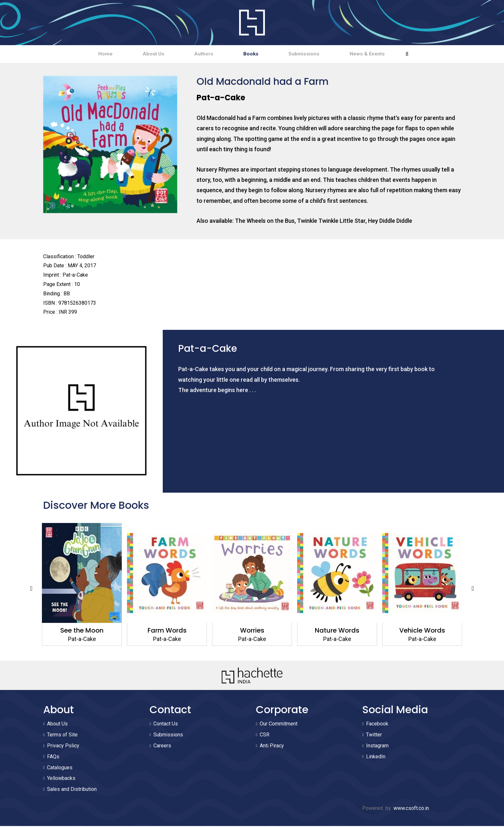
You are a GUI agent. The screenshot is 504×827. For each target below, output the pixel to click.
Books (257, 54)
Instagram (377, 747)
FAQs (53, 758)
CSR (265, 736)
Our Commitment (279, 725)
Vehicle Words (422, 631)
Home (75, 54)
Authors (198, 54)
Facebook (377, 725)
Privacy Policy (63, 747)
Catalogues (60, 768)
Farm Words (167, 631)
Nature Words (337, 631)
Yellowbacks (61, 779)
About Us (135, 54)
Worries (252, 631)
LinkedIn (376, 758)
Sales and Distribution (72, 790)
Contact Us (166, 725)
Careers (162, 747)
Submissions (322, 54)
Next (473, 590)
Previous (31, 590)
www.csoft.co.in (411, 809)
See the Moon (82, 631)
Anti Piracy (272, 747)
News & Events (398, 54)
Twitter (374, 736)
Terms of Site (62, 736)
